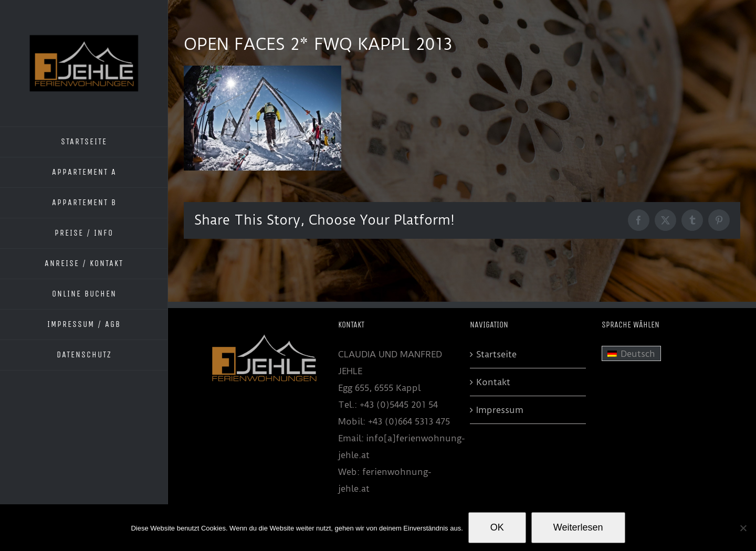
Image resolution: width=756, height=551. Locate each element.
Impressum (500, 410)
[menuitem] (631, 354)
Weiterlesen (578, 527)
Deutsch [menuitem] (638, 354)
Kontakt (493, 382)
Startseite (496, 354)
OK (497, 527)
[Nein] (743, 528)
